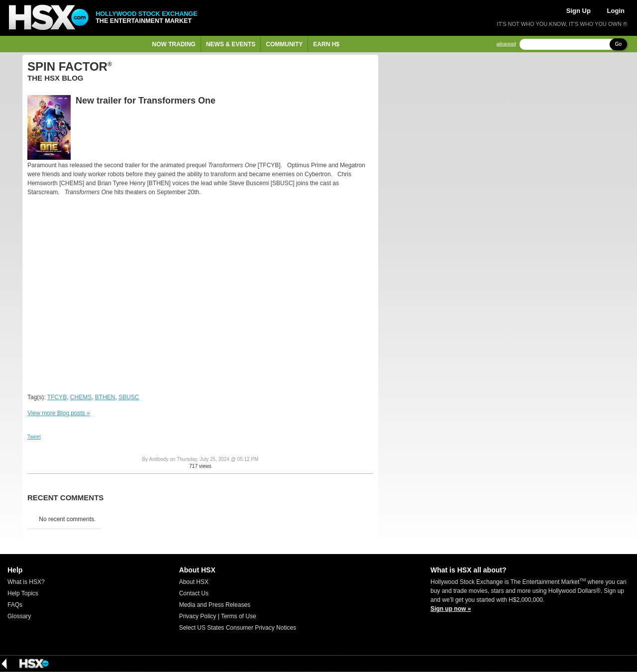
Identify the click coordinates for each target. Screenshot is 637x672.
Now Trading (174, 44)
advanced (506, 44)
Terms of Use (239, 616)
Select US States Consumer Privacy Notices (238, 628)
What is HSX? (26, 582)
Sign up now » (451, 609)
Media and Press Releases (215, 605)
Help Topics (23, 593)
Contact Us (194, 593)
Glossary (19, 616)
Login (616, 11)
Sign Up (579, 11)
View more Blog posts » (59, 413)
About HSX (194, 582)
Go (618, 44)
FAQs (15, 605)
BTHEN (105, 397)
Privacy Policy (198, 616)
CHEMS (81, 397)
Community (284, 44)
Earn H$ (326, 44)
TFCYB (57, 397)
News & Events (231, 44)
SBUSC (129, 397)
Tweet (34, 437)
